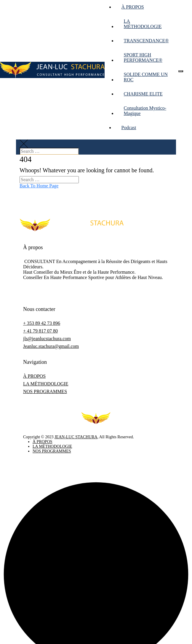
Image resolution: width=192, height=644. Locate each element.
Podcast (129, 128)
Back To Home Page (39, 186)
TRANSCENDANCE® (146, 41)
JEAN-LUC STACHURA (76, 437)
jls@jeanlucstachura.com (47, 339)
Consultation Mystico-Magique (145, 111)
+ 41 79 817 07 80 (40, 331)
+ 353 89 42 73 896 (42, 323)
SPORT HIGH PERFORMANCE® (143, 57)
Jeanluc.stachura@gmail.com (51, 346)
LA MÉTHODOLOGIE (143, 24)
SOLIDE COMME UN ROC (146, 77)
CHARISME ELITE (143, 94)
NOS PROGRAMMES (45, 391)
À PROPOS (133, 7)
